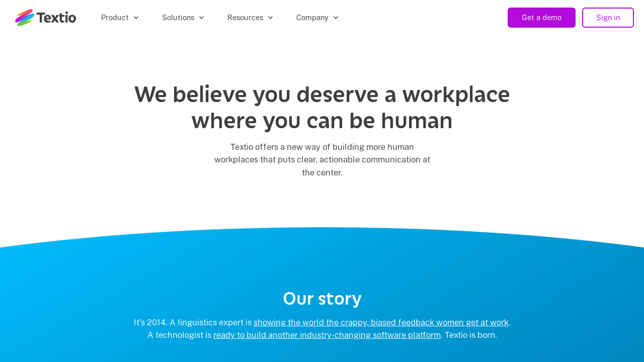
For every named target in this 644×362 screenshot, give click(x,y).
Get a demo (542, 17)
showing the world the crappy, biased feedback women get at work (381, 322)
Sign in (608, 17)
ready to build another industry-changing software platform (327, 335)
